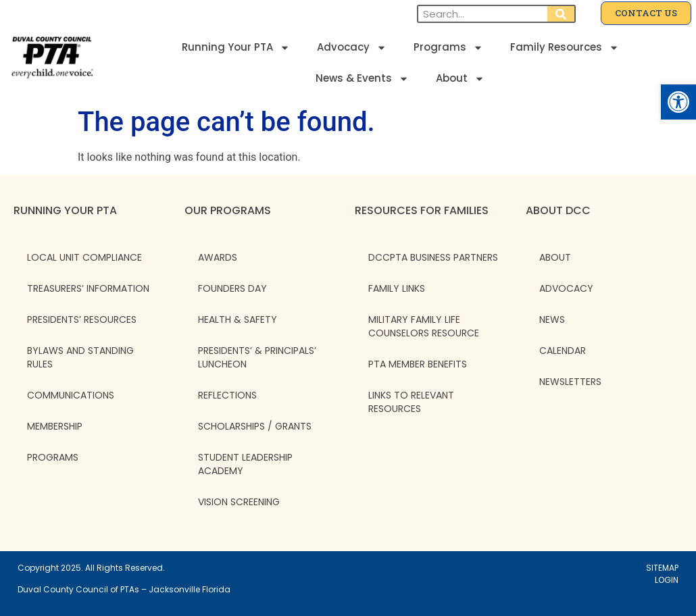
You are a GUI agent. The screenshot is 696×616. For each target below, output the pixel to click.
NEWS (552, 319)
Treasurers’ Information (88, 288)
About (460, 79)
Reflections (227, 395)
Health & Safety (238, 319)
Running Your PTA (236, 48)
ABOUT (555, 257)
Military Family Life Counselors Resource (424, 326)
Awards (218, 257)
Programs (448, 48)
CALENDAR (563, 351)
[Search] (561, 14)
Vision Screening (239, 502)
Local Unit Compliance (84, 257)
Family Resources (565, 48)
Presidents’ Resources (82, 319)
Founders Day (232, 288)
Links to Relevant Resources (411, 402)
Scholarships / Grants (255, 426)
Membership (55, 426)
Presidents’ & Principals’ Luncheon (257, 357)
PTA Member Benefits (418, 364)
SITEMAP (662, 568)
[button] (678, 102)
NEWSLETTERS (570, 382)
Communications (71, 395)
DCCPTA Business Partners (433, 257)
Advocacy (352, 48)
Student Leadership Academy (245, 464)
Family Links (397, 288)
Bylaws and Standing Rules (80, 357)
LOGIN (667, 580)
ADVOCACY (566, 288)
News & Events (362, 79)
